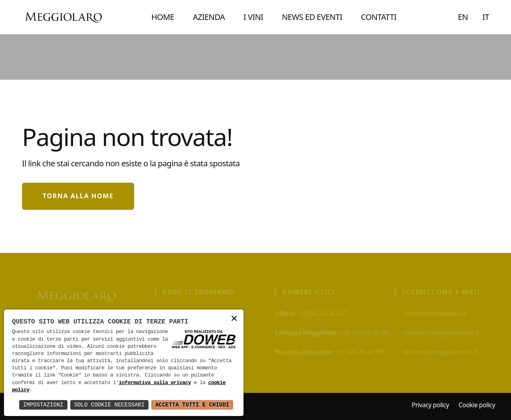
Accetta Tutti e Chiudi (192, 405)
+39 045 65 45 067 (313, 314)
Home (163, 17)
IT (486, 17)
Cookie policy (477, 405)
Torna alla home (78, 196)
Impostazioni (43, 405)
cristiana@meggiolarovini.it (439, 333)
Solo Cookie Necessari (109, 405)
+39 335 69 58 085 (335, 333)
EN (463, 17)
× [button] (234, 319)
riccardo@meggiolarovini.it (438, 352)
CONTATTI (379, 17)
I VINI (253, 17)
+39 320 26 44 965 (332, 352)
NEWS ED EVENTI (312, 17)
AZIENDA (209, 17)
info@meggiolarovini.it (433, 314)
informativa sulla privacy (155, 383)
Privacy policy (430, 405)
